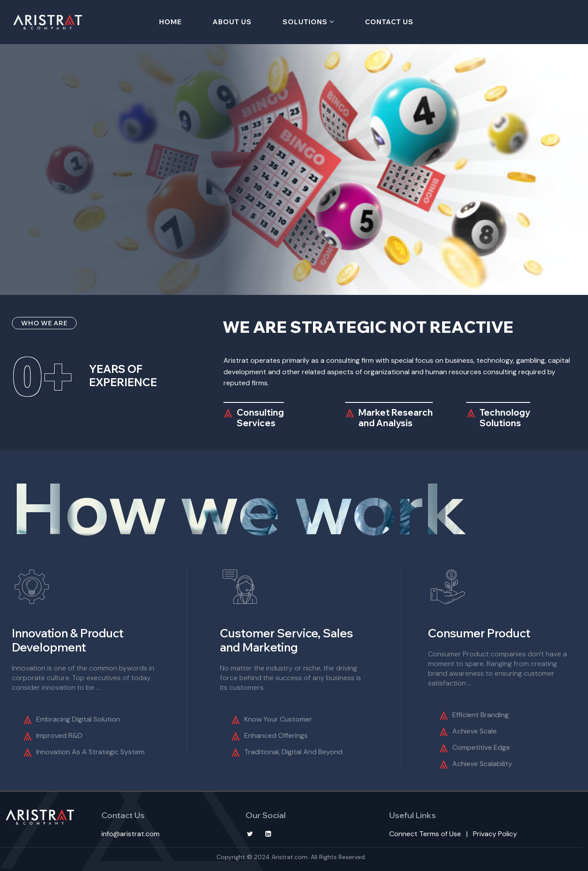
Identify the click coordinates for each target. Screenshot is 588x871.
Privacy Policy (495, 834)
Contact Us (389, 22)
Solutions (305, 22)
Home (170, 22)
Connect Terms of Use (425, 834)
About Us (232, 22)
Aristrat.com (290, 857)
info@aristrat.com (130, 834)
